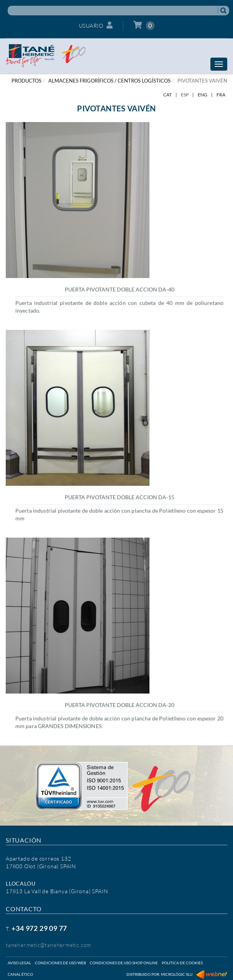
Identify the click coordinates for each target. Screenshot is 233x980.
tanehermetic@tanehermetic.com (48, 945)
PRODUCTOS (26, 81)
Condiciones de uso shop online (124, 963)
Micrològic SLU (177, 974)
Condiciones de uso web (60, 963)
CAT (167, 95)
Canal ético (20, 974)
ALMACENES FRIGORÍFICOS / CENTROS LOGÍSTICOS (109, 81)
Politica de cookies (182, 963)
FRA (221, 95)
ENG (203, 95)
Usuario (96, 25)
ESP (185, 95)
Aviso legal (19, 963)
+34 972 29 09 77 (39, 928)
